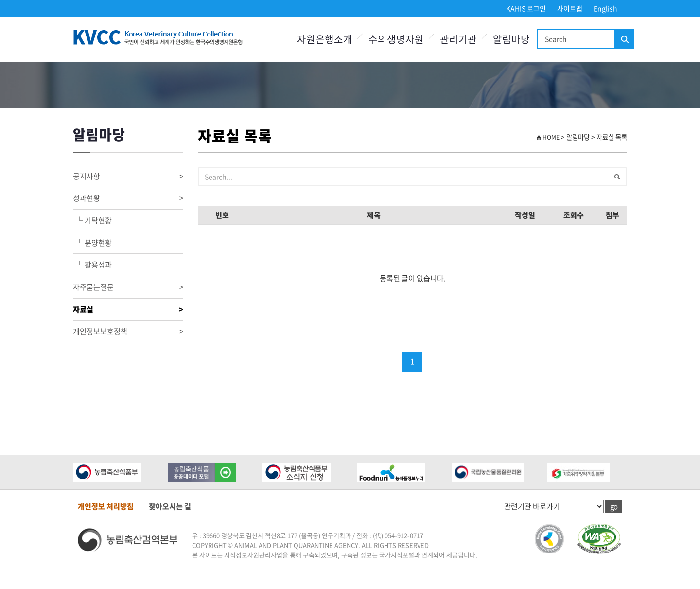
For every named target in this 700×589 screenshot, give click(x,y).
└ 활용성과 (92, 265)
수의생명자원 (396, 39)
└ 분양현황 (92, 243)
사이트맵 (570, 8)
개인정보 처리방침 (106, 506)
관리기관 (458, 39)
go (614, 506)
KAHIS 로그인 (526, 8)
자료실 (128, 310)
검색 (624, 39)
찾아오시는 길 (170, 506)
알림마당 (511, 39)
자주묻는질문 (128, 287)
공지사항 (128, 176)
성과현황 (128, 198)
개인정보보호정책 (128, 331)
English (605, 8)
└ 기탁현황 (92, 220)
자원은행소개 (325, 39)
